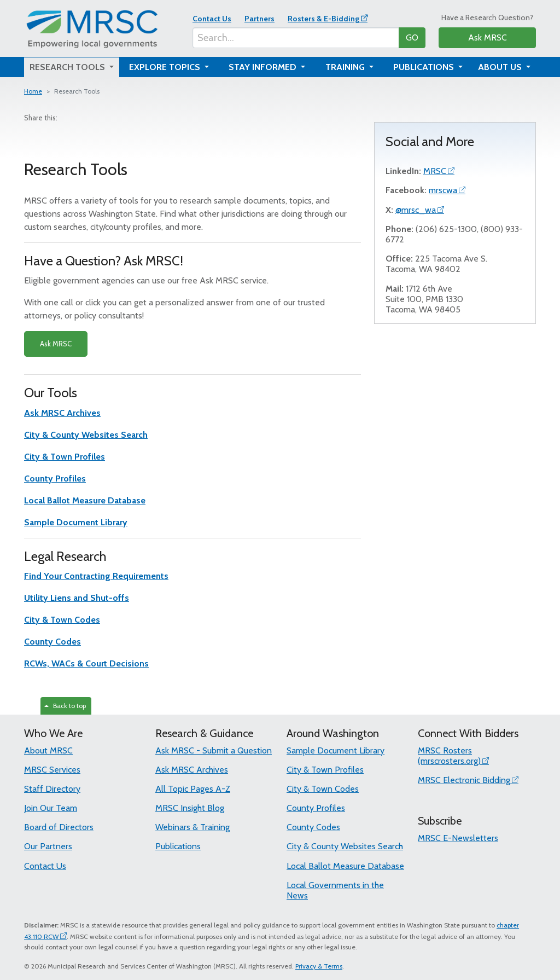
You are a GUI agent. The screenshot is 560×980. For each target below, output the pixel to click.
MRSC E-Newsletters (458, 838)
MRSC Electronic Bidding (464, 780)
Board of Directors (59, 827)
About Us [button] (501, 67)
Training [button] (346, 67)
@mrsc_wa (416, 210)
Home (33, 91)
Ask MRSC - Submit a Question (214, 750)
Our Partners (48, 846)
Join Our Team (51, 808)
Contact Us (212, 19)
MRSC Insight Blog (190, 808)
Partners (259, 19)
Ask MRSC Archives (192, 770)
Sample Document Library (336, 750)
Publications (178, 846)
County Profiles (316, 808)
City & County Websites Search (345, 846)
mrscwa (443, 190)
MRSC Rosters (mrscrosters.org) (449, 756)
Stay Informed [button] (264, 67)
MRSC (435, 171)
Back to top (65, 706)
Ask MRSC (488, 37)
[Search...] (296, 38)
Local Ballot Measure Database (345, 866)
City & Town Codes (323, 789)
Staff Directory (52, 789)
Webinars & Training (192, 827)
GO (412, 37)
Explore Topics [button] (166, 67)
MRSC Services (52, 770)
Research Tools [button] (68, 67)
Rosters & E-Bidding (323, 19)
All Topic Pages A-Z (193, 789)
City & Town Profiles (325, 770)
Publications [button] (425, 67)
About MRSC (48, 750)
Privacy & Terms (319, 966)
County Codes (313, 827)
